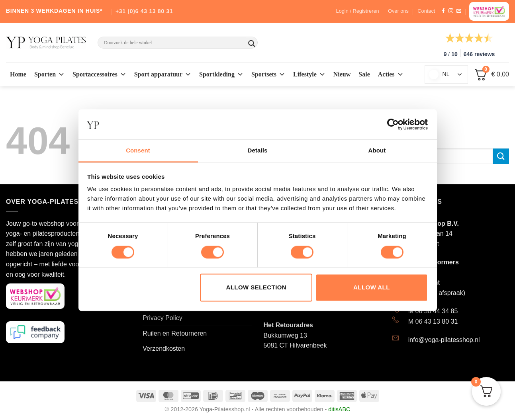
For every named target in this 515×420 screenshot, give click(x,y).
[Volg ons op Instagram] (451, 11)
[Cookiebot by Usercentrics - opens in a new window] (393, 124)
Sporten (49, 74)
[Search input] (174, 43)
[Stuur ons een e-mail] (459, 11)
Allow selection (256, 288)
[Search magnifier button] (252, 44)
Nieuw (342, 74)
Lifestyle (309, 74)
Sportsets (268, 74)
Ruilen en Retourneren (175, 333)
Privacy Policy (163, 318)
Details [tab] (258, 151)
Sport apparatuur (163, 74)
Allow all (372, 288)
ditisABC (339, 409)
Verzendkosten (164, 349)
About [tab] (377, 151)
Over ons (398, 11)
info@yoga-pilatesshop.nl (444, 340)
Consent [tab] (138, 151)
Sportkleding (221, 74)
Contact (426, 11)
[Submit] (501, 156)
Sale (364, 74)
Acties (391, 74)
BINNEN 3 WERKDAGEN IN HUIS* (54, 11)
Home (18, 74)
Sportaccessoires (99, 74)
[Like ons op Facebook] (443, 11)
